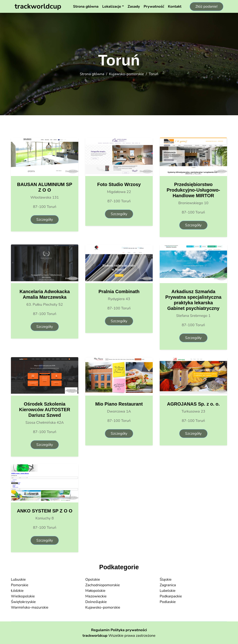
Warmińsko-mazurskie (30, 607)
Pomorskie (20, 585)
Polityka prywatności (129, 630)
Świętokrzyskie (23, 602)
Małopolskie (95, 591)
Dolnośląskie (96, 602)
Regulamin (100, 630)
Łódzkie (17, 591)
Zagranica (168, 585)
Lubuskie (18, 580)
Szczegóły (45, 220)
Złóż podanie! (207, 7)
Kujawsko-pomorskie (126, 74)
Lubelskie (168, 591)
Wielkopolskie (23, 596)
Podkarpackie (171, 596)
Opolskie (93, 580)
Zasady (134, 7)
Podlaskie (168, 602)
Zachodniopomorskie (103, 585)
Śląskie (166, 580)
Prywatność (154, 7)
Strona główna (86, 7)
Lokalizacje (112, 7)
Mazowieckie (96, 596)
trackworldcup (95, 636)
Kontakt (175, 7)
